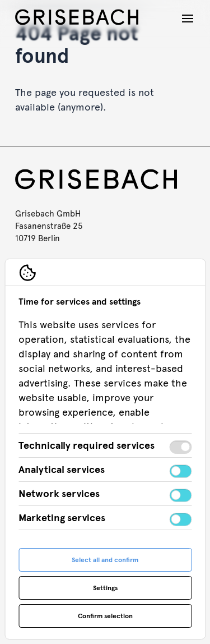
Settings (105, 588)
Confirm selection (105, 616)
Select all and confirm (105, 560)
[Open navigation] (188, 19)
